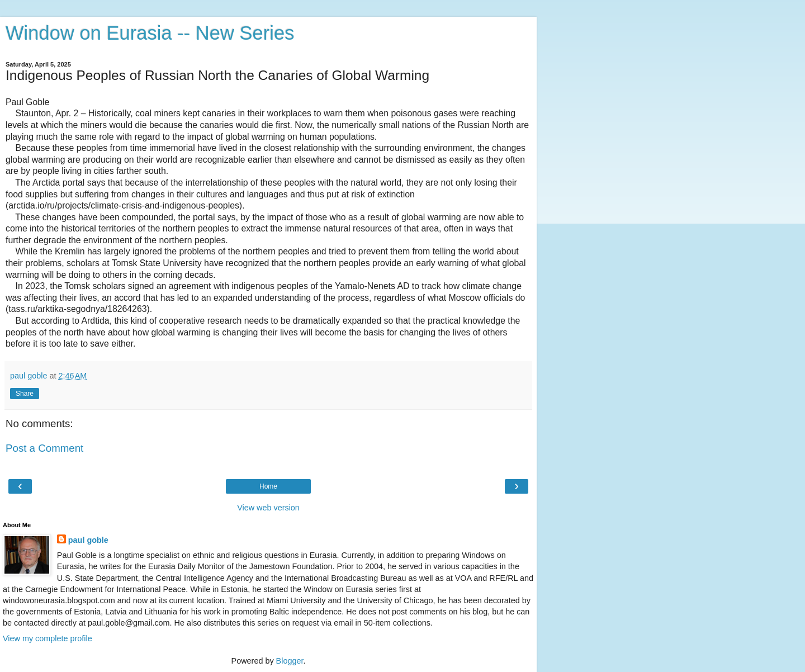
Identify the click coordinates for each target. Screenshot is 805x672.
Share (25, 394)
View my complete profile (48, 638)
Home (268, 486)
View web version (268, 508)
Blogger (290, 661)
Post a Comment (44, 448)
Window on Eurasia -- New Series (150, 33)
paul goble (88, 540)
